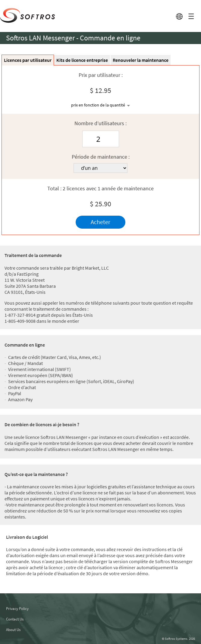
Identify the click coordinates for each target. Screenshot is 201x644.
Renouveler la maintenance (141, 60)
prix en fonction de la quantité (98, 105)
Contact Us (15, 619)
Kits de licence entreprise (82, 60)
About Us (13, 630)
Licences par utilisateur (28, 60)
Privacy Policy (17, 609)
